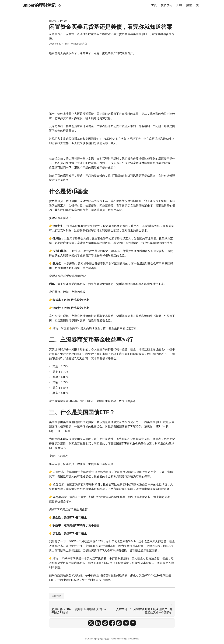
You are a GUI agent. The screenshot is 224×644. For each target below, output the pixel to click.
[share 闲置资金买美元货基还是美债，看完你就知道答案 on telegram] (126, 623)
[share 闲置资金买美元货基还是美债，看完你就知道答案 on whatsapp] (119, 623)
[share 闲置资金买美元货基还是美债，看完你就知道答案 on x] (91, 623)
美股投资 (57, 596)
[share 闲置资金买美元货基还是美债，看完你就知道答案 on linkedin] (98, 623)
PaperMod (134, 639)
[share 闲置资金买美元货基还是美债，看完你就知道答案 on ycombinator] (133, 623)
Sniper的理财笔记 (39, 5)
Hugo (125, 639)
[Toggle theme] (60, 5)
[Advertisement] (112, 83)
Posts (64, 21)
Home (53, 21)
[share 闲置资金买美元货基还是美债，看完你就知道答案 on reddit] (105, 623)
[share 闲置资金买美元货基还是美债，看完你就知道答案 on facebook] (112, 623)
